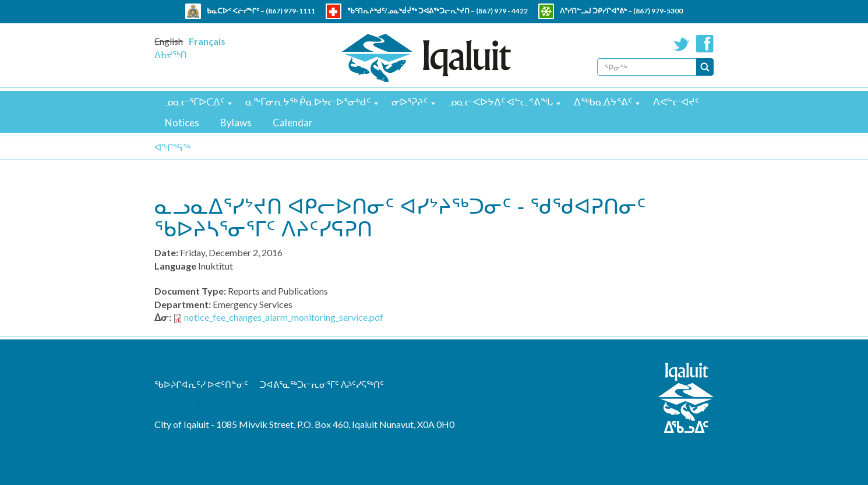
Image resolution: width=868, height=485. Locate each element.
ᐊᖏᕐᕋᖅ (172, 147)
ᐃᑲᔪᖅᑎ (171, 54)
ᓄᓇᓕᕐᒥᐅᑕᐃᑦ (195, 102)
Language (175, 266)
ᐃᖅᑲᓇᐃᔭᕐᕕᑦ (603, 102)
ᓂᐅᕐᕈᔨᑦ (410, 102)
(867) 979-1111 (290, 11)
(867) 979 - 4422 (502, 11)
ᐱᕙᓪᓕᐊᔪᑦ (676, 102)
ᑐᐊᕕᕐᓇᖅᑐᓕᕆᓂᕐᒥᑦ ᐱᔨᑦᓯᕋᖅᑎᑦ (322, 384)
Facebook (705, 44)
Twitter (682, 44)
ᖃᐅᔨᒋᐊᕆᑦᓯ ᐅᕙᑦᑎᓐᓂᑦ (201, 384)
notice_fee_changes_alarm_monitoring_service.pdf (284, 317)
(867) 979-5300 (658, 11)
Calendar (293, 123)
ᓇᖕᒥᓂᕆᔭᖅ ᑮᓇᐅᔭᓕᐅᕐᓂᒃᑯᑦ (308, 102)
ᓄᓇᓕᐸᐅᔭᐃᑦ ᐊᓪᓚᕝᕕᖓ (501, 102)
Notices (182, 123)
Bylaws (236, 123)
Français (207, 41)
